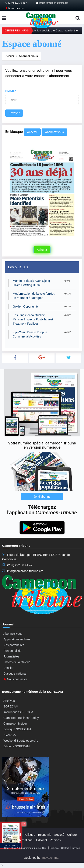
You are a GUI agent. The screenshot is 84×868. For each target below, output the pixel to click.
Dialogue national (15, 674)
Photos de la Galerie (17, 662)
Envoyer (14, 113)
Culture (72, 835)
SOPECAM (11, 706)
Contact (65, 848)
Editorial (41, 840)
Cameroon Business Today (21, 718)
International (25, 840)
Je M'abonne (42, 497)
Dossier (8, 668)
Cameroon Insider (15, 724)
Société (59, 835)
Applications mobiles (17, 639)
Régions (55, 840)
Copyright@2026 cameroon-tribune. (23, 848)
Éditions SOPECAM (17, 746)
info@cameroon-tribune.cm (52, 3)
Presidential (13, 835)
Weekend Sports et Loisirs (21, 741)
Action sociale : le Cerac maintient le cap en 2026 (58, 30)
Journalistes (11, 656)
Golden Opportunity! (26, 306)
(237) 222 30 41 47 (17, 3)
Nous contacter (15, 8)
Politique (29, 835)
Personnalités (12, 651)
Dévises (76, 848)
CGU (45, 848)
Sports (10, 840)
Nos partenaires (14, 645)
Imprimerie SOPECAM (18, 712)
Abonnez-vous (28, 56)
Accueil (10, 56)
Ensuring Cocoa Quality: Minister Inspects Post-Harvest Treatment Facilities (33, 319)
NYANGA (10, 735)
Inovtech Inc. (51, 858)
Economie (45, 835)
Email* (11, 91)
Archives (9, 701)
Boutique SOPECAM (17, 729)
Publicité (54, 848)
